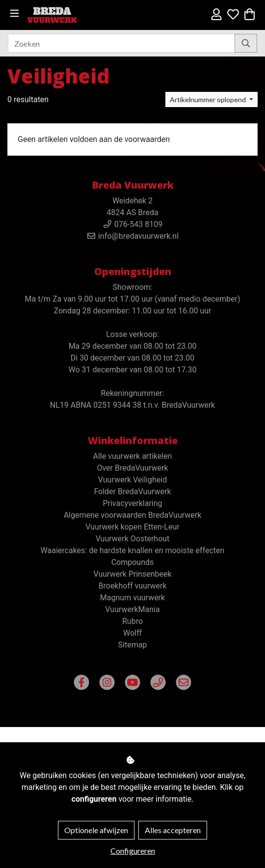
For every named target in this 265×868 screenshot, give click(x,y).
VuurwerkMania (132, 609)
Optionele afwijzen (96, 830)
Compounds (133, 562)
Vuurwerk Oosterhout (133, 539)
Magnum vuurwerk (132, 598)
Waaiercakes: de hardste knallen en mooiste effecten (133, 550)
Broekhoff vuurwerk (133, 586)
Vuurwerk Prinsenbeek (132, 574)
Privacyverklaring (132, 503)
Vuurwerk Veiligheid (132, 480)
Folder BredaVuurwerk (132, 491)
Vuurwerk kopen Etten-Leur (132, 527)
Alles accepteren (173, 830)
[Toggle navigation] (14, 14)
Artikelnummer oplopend (209, 99)
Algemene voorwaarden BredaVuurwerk (133, 515)
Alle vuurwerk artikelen (133, 456)
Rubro (132, 621)
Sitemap (133, 645)
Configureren (133, 851)
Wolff (132, 633)
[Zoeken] (121, 43)
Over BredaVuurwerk (132, 468)
